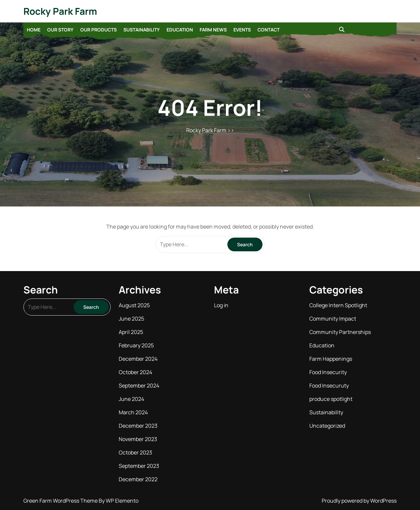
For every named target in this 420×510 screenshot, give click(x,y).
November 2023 (138, 439)
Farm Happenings (331, 359)
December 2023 (138, 426)
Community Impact (333, 319)
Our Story (60, 30)
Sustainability (142, 30)
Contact (269, 30)
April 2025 (131, 332)
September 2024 (139, 386)
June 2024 (131, 399)
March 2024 (133, 412)
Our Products (98, 30)
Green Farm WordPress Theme (61, 501)
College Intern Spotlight (338, 305)
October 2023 (135, 452)
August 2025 (134, 305)
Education (180, 30)
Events (242, 30)
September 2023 (139, 466)
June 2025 (131, 319)
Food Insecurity (328, 372)
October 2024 (135, 372)
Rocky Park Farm (60, 11)
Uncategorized (327, 426)
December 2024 (138, 359)
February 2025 (136, 345)
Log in (221, 305)
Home (34, 30)
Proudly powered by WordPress (359, 501)
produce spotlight (331, 399)
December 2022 (138, 479)
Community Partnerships (340, 332)
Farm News (213, 30)
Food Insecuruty (329, 386)
